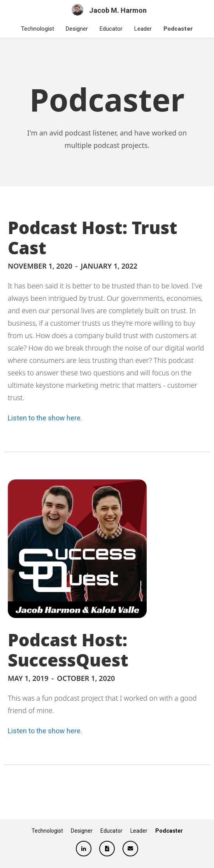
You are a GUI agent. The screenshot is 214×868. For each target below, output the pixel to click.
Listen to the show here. (45, 418)
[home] (107, 10)
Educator (111, 29)
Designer (77, 29)
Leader (143, 29)
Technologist (38, 29)
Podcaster (178, 29)
